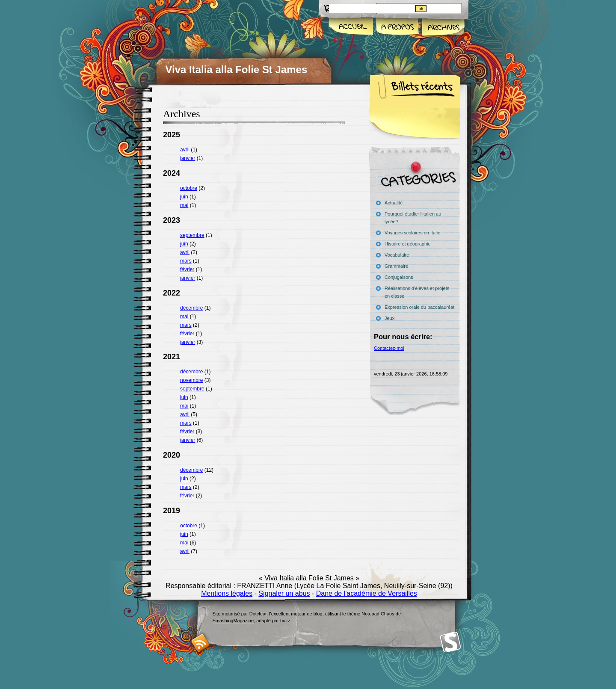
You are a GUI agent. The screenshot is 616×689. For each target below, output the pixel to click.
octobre (189, 188)
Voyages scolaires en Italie (412, 233)
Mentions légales (227, 593)
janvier (188, 158)
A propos (397, 27)
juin (184, 197)
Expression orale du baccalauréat (419, 307)
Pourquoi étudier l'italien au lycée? (413, 218)
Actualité (394, 203)
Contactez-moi (389, 348)
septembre (192, 235)
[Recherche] (372, 9)
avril (185, 150)
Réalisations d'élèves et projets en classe (417, 292)
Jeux (389, 318)
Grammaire (396, 266)
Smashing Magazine (450, 642)
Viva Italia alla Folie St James (237, 69)
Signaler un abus (284, 593)
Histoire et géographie (408, 244)
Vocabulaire (397, 255)
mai (184, 205)
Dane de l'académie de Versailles (367, 593)
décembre (191, 308)
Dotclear (258, 614)
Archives (443, 27)
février (187, 269)
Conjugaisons (399, 277)
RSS (200, 643)
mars (186, 261)
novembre (191, 380)
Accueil (351, 27)
